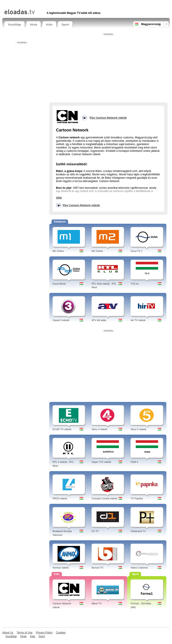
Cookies (61, 633)
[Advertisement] (57, 4)
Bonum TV (97, 568)
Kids (49, 25)
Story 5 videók (138, 429)
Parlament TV (138, 531)
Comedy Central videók (104, 498)
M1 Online (58, 251)
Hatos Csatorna (139, 568)
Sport (65, 25)
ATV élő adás (99, 320)
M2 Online (97, 251)
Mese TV (97, 603)
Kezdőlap (15, 25)
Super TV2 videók (101, 462)
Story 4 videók (99, 429)
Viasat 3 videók (61, 320)
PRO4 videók (60, 498)
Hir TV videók (138, 320)
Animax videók (61, 568)
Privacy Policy (44, 633)
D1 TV (95, 531)
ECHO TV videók (62, 429)
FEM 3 (134, 462)
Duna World (59, 284)
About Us (8, 633)
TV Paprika (137, 498)
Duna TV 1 (136, 251)
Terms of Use (25, 633)
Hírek (34, 25)
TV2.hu (134, 284)
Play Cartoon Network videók (81, 205)
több (59, 198)
